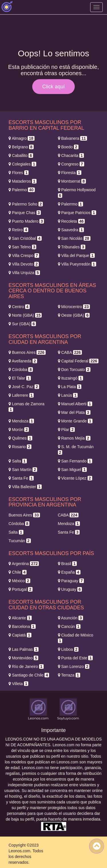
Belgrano (21, 147)
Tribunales (72, 247)
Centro (19, 307)
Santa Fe (21, 478)
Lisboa (68, 649)
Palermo (22, 190)
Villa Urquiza (24, 273)
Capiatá (20, 635)
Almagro (22, 138)
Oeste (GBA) (74, 315)
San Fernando (75, 461)
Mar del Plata (74, 412)
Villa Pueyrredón (77, 264)
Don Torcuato (74, 370)
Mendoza (21, 421)
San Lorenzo (74, 667)
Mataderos (23, 181)
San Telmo (22, 247)
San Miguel (72, 470)
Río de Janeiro (26, 667)
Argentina (24, 564)
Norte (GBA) (25, 315)
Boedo (68, 147)
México (19, 581)
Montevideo (23, 658)
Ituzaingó (70, 378)
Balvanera (72, 138)
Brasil (67, 564)
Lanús (68, 395)
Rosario (20, 447)
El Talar (20, 378)
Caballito (21, 155)
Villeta (18, 684)
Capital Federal (78, 361)
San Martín (23, 470)
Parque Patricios (77, 213)
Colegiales (22, 164)
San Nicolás (74, 238)
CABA (70, 352)
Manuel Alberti (75, 404)
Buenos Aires (27, 352)
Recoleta (71, 221)
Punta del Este (75, 658)
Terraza (69, 675)
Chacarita (71, 155)
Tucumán (20, 541)
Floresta (70, 173)
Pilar (66, 430)
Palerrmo (70, 204)
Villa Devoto (24, 264)
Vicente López (75, 478)
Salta (18, 461)
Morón (19, 430)
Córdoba (21, 370)
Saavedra (71, 230)
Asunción (70, 618)
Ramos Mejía (74, 438)
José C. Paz (24, 387)
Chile (18, 572)
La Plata (70, 387)
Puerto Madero (26, 221)
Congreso (71, 164)
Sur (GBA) (22, 324)
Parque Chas (25, 213)
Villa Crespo (24, 256)
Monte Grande (75, 421)
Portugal (21, 589)
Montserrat (72, 181)
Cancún (69, 626)
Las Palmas (24, 649)
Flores (19, 173)
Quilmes (20, 438)
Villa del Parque (76, 256)
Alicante (20, 618)
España (69, 572)
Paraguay (71, 581)
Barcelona (22, 626)
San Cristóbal (25, 238)
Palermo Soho (26, 204)
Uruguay (70, 589)
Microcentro (74, 307)
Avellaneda (23, 361)
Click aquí (53, 87)
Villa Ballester (25, 487)
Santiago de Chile (29, 675)
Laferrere (21, 395)
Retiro (18, 230)
